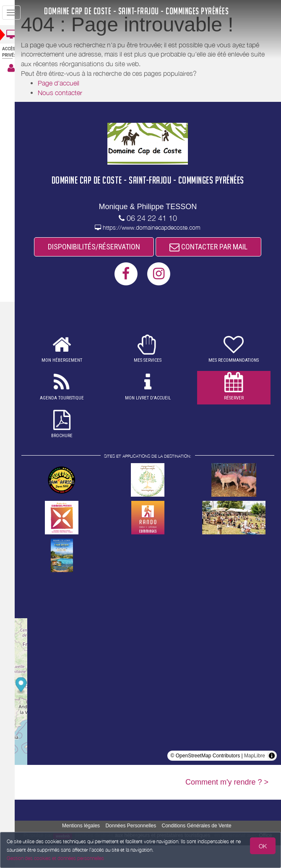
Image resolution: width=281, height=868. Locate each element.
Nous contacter (68, 93)
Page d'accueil (66, 83)
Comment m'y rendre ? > (227, 805)
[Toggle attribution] (272, 778)
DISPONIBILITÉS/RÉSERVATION (152, 247)
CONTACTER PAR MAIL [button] (152, 269)
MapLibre (255, 778)
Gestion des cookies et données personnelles (55, 858)
